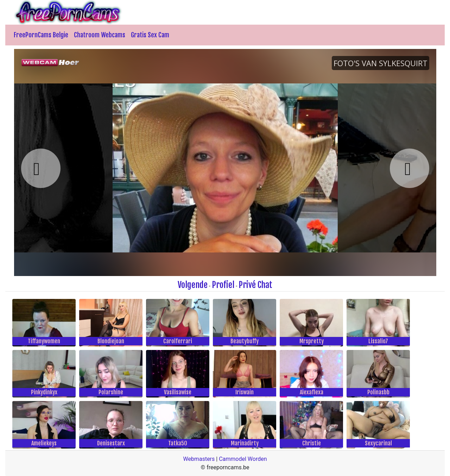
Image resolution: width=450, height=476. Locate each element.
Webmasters (199, 459)
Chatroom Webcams (100, 35)
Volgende (193, 285)
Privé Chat (255, 285)
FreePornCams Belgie (41, 35)
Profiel (223, 285)
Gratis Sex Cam (150, 35)
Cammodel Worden (243, 459)
